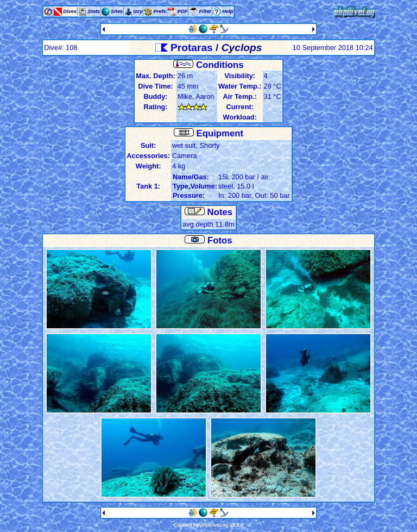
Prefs (159, 11)
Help (228, 11)
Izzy (138, 11)
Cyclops (242, 48)
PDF (183, 11)
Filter (205, 11)
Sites (117, 11)
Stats (94, 11)
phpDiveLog (214, 525)
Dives (70, 11)
